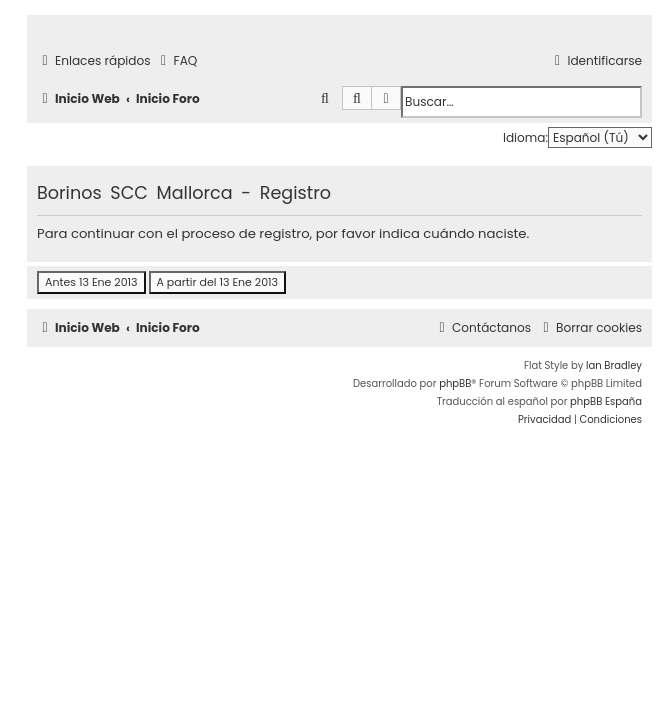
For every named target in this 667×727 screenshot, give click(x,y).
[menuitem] (177, 61)
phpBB (455, 383)
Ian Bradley (614, 365)
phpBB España (606, 401)
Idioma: (525, 137)
